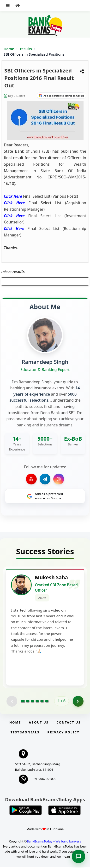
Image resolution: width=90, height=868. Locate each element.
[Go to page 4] (37, 702)
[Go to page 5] (42, 702)
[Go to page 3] (32, 702)
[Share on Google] (61, 96)
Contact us (68, 723)
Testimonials (25, 733)
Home (9, 49)
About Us (39, 723)
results (26, 49)
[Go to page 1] (23, 702)
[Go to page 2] (28, 702)
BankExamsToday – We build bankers (54, 842)
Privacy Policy (63, 733)
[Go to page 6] (47, 702)
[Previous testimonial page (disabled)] (12, 702)
